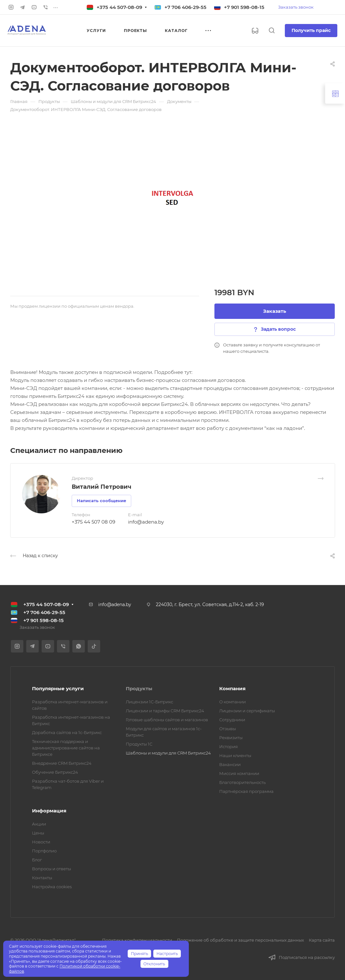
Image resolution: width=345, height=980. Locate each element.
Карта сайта (322, 940)
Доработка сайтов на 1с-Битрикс (67, 732)
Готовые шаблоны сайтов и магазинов (167, 720)
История (229, 747)
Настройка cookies (52, 887)
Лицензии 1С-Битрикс (149, 702)
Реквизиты (231, 738)
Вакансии (230, 764)
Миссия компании (239, 773)
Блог (37, 860)
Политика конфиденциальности (137, 940)
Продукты (139, 688)
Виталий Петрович (101, 487)
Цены (38, 833)
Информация (49, 811)
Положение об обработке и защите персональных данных (241, 940)
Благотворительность (242, 782)
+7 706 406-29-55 (185, 7)
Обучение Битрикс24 (55, 772)
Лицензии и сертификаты (247, 711)
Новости (41, 842)
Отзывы (228, 729)
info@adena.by (146, 522)
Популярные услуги (58, 688)
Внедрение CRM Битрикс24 (62, 763)
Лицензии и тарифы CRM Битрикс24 (165, 711)
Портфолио (44, 851)
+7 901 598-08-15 (244, 7)
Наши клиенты (235, 755)
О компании (233, 702)
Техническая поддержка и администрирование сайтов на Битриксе (66, 748)
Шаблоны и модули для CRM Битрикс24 (168, 753)
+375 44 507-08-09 (119, 7)
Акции (39, 824)
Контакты (42, 878)
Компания (232, 688)
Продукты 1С (139, 744)
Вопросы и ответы (52, 869)
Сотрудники (232, 720)
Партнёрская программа (246, 791)
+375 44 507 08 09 (93, 522)
